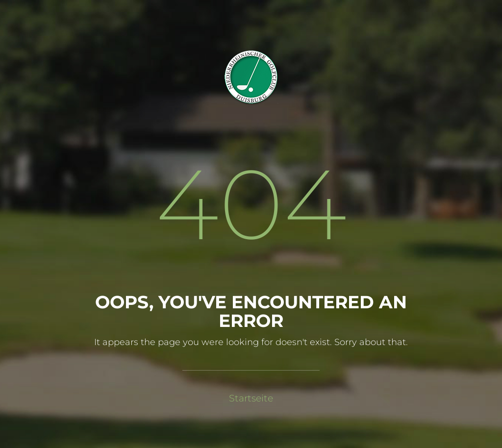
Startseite (251, 398)
